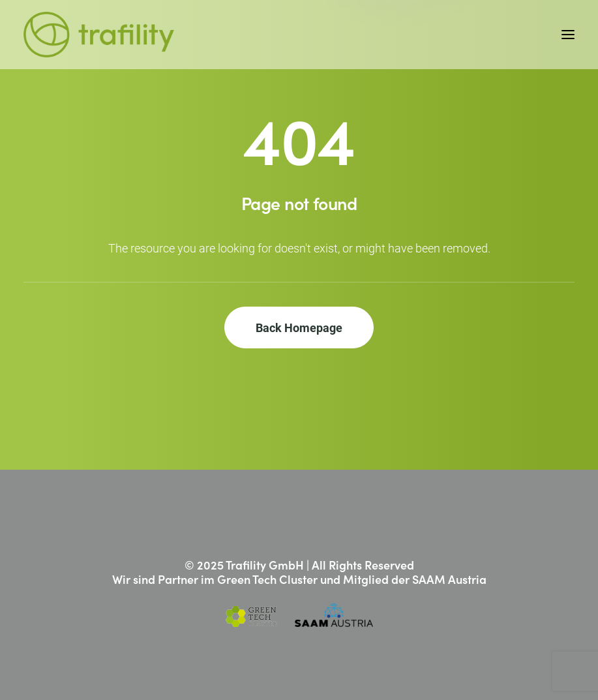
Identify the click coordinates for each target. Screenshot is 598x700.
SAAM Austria (449, 579)
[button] (568, 35)
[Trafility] (99, 35)
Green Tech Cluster (267, 579)
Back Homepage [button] (299, 327)
